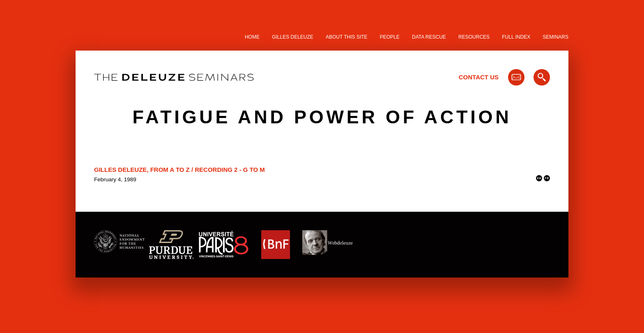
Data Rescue (429, 37)
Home (252, 37)
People (390, 37)
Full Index (516, 37)
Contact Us (479, 77)
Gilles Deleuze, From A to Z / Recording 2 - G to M (179, 170)
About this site (347, 37)
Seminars (555, 37)
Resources (474, 37)
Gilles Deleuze (293, 37)
